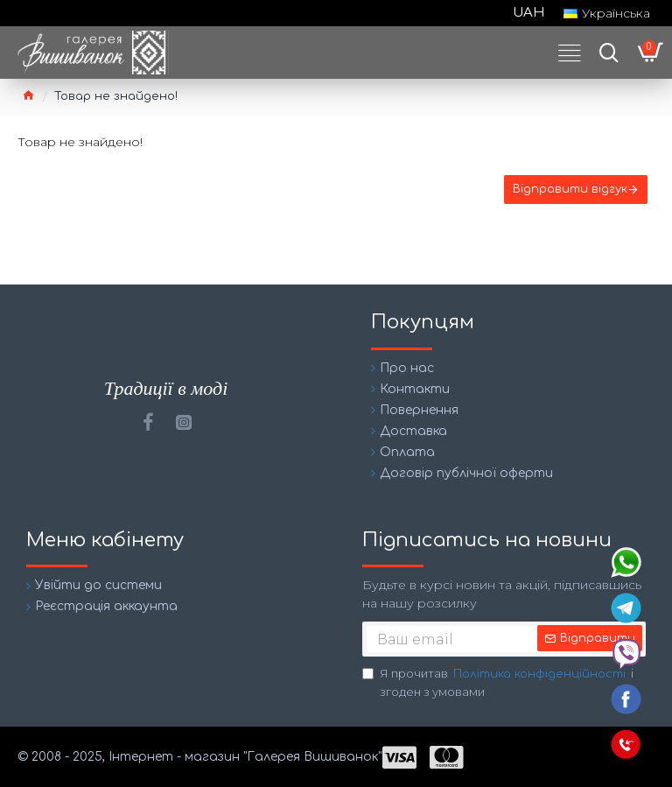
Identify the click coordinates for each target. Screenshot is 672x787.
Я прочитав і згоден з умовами (498, 682)
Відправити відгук (568, 192)
